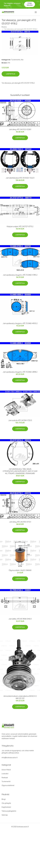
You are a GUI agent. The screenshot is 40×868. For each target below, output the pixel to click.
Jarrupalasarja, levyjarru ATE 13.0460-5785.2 (20, 275)
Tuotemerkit (16, 60)
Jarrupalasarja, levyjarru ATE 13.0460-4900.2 (20, 323)
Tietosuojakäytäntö (9, 811)
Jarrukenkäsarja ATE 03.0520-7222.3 (20, 178)
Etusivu (4, 27)
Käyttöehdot (6, 807)
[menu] (36, 12)
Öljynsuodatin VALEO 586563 (20, 570)
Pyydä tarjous (30, 4)
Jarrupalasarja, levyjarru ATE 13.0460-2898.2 (20, 372)
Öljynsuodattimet (8, 785)
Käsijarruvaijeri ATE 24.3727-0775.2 (20, 226)
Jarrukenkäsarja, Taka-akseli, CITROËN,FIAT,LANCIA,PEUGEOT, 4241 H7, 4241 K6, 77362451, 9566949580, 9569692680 (20, 471)
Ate (22, 60)
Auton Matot (6, 770)
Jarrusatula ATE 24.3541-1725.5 (20, 420)
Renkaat (5, 778)
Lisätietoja (11, 74)
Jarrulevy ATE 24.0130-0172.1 (20, 522)
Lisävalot (5, 774)
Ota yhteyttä (6, 803)
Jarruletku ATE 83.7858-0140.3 (20, 619)
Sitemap (5, 815)
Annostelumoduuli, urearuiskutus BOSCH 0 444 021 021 (20, 697)
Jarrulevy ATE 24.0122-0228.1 (20, 129)
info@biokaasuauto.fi (10, 758)
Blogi (4, 799)
